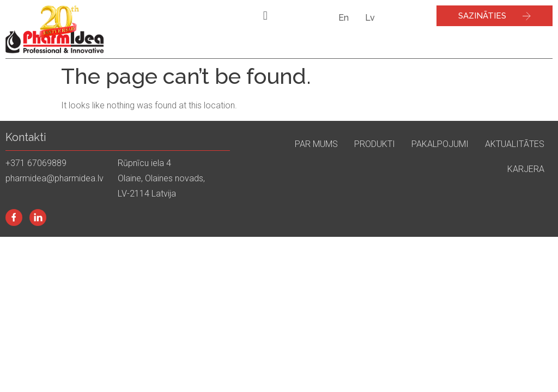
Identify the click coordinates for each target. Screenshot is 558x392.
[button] (265, 16)
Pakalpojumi (440, 144)
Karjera (526, 169)
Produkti (375, 144)
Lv (370, 18)
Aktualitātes (515, 144)
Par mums (316, 144)
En (344, 18)
